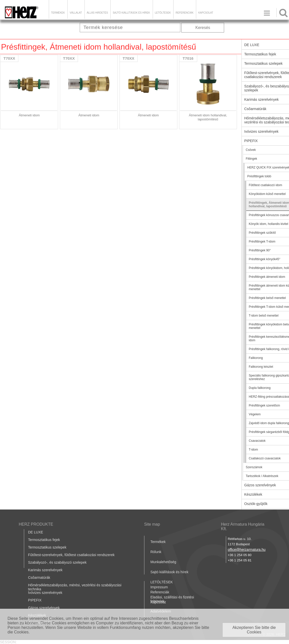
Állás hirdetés (97, 13)
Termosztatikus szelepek (47, 547)
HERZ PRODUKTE (36, 524)
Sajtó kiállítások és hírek (131, 13)
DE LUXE (36, 532)
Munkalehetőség (163, 562)
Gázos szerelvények (44, 608)
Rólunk (156, 552)
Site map (152, 524)
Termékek (58, 13)
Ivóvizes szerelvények (45, 593)
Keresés (203, 28)
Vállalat (76, 13)
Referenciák (184, 13)
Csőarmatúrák (39, 578)
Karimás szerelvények (45, 570)
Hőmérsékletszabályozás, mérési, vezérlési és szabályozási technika (75, 587)
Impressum (159, 587)
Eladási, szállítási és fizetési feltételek (172, 599)
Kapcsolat (206, 13)
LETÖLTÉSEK (163, 13)
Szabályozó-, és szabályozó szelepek (57, 562)
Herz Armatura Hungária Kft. (243, 527)
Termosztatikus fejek (44, 540)
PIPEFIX (35, 600)
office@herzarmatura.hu (246, 550)
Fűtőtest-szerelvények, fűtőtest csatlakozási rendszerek (71, 555)
